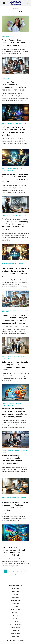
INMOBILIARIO (19, 357)
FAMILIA (18, 497)
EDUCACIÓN (13, 169)
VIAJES (15, 616)
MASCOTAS (16, 631)
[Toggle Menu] (4, 3)
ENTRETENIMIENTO (14, 544)
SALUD (16, 607)
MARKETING (16, 35)
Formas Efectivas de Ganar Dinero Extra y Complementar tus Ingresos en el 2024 (14, 43)
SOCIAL (25, 357)
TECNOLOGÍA (5, 37)
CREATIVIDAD (5, 77)
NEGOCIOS (23, 35)
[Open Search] (27, 3)
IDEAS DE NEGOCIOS (7, 35)
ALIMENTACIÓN (6, 263)
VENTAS (25, 124)
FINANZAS (12, 77)
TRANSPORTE (16, 634)
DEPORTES (16, 637)
